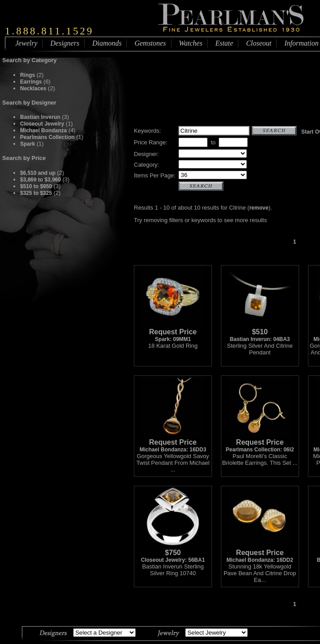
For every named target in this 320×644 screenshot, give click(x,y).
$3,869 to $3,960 (40, 180)
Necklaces (33, 88)
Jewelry (26, 43)
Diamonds (107, 43)
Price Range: (151, 142)
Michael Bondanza (44, 130)
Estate (224, 43)
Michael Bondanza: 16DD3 (173, 443)
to (213, 142)
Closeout (259, 43)
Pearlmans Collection (47, 137)
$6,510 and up (39, 173)
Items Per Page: (155, 175)
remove (259, 208)
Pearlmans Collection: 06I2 (260, 443)
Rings (27, 75)
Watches (191, 43)
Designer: (146, 154)
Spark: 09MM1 (173, 333)
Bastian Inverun (40, 117)
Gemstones (150, 43)
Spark (27, 144)
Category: (146, 165)
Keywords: (148, 131)
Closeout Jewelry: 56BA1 (173, 554)
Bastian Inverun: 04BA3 (260, 333)
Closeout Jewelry (42, 124)
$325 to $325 (36, 193)
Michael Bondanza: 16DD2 (260, 554)
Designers (65, 43)
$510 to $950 (36, 186)
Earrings (31, 82)
